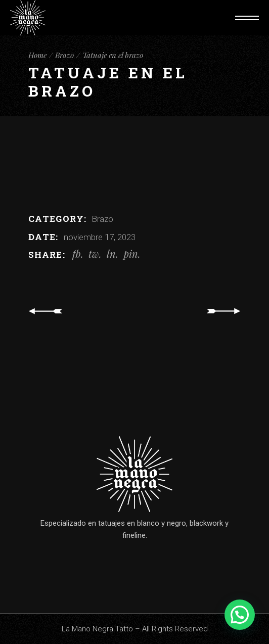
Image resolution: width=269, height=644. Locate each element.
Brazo (102, 219)
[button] (240, 615)
